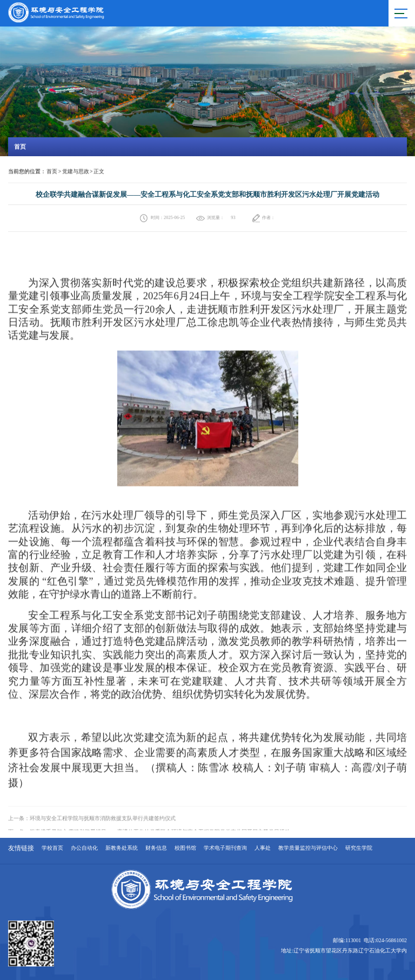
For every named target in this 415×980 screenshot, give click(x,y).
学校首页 (52, 848)
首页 (52, 172)
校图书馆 (185, 848)
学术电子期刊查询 (225, 848)
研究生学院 (359, 848)
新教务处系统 (122, 848)
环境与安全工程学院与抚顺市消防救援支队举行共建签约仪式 (103, 828)
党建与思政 (76, 172)
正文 (99, 172)
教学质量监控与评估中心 (308, 848)
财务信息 (156, 848)
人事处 (263, 848)
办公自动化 (84, 848)
